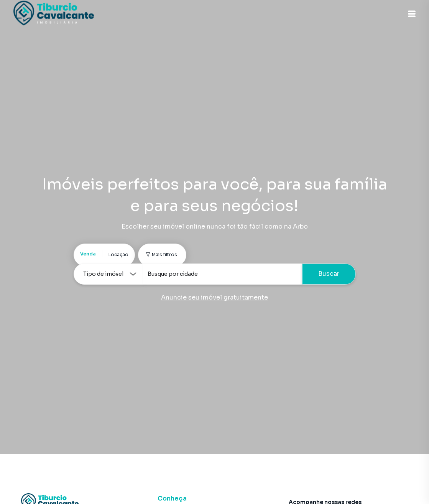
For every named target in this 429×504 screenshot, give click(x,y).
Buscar (329, 274)
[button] (410, 14)
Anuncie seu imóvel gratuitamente (214, 297)
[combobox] (222, 274)
